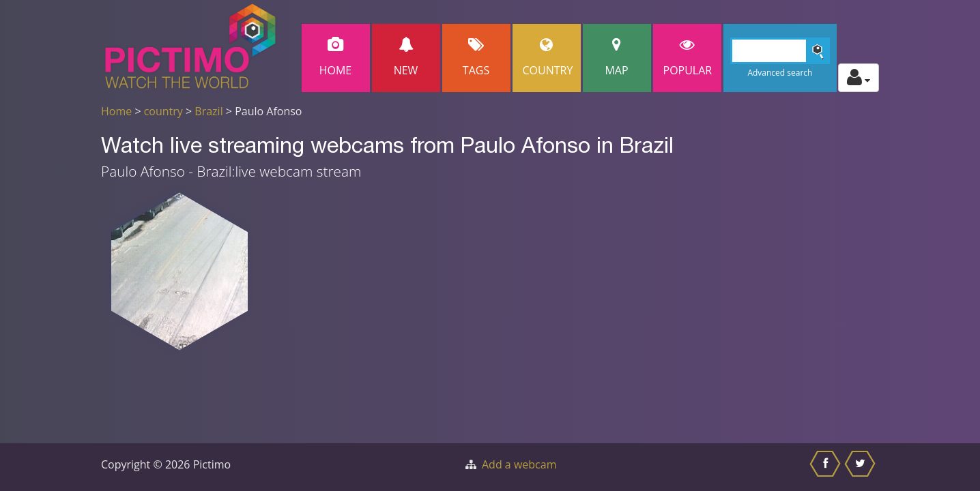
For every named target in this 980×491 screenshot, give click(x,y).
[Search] (780, 51)
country (163, 111)
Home (336, 58)
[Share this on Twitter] (862, 467)
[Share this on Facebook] (827, 467)
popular (688, 58)
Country (548, 58)
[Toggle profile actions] (859, 78)
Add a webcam (519, 464)
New (406, 58)
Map (617, 58)
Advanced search (780, 73)
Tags (476, 58)
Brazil (208, 111)
